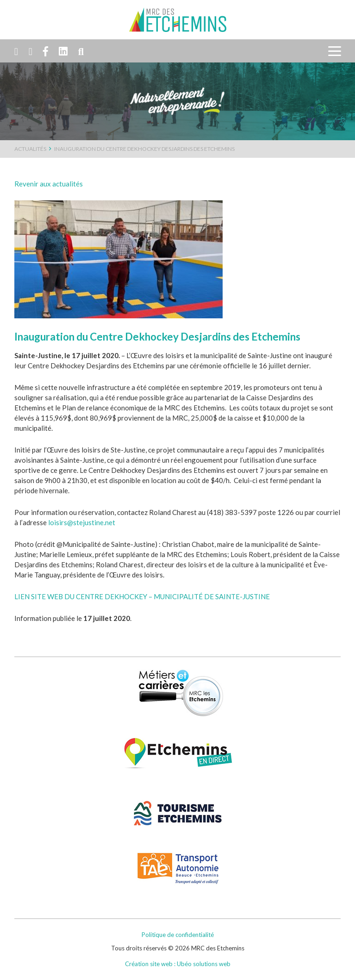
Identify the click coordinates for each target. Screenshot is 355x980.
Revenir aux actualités (49, 184)
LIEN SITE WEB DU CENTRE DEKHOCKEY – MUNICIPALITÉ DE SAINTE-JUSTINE (142, 596)
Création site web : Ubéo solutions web (178, 964)
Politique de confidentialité (178, 935)
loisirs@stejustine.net (82, 522)
